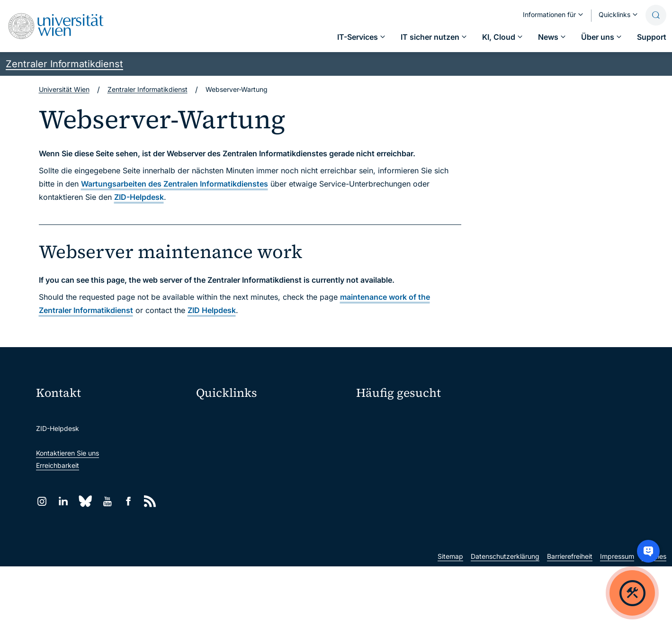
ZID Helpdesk (212, 310)
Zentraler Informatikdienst (64, 64)
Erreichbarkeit (58, 465)
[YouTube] (107, 501)
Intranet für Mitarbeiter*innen (247, 496)
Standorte (372, 452)
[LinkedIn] (63, 501)
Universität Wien (64, 89)
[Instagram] (42, 501)
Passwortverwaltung (388, 435)
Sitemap (450, 617)
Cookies (654, 617)
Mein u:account (535, 418)
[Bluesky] (85, 501)
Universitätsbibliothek (236, 515)
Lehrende (526, 468)
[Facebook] (129, 501)
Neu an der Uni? (395, 516)
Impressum (617, 617)
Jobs (519, 435)
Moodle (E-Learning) (234, 416)
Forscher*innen (379, 485)
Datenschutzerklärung (505, 617)
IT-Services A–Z (381, 418)
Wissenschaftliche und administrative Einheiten (270, 542)
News (520, 452)
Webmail (215, 436)
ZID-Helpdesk (139, 197)
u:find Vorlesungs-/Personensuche (255, 476)
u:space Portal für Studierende (250, 456)
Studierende (375, 468)
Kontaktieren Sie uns (67, 453)
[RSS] (150, 501)
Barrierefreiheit (570, 617)
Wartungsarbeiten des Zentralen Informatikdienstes (175, 184)
